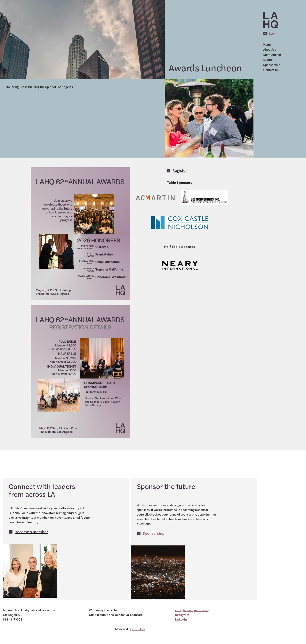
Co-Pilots (139, 629)
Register (180, 170)
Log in (273, 33)
